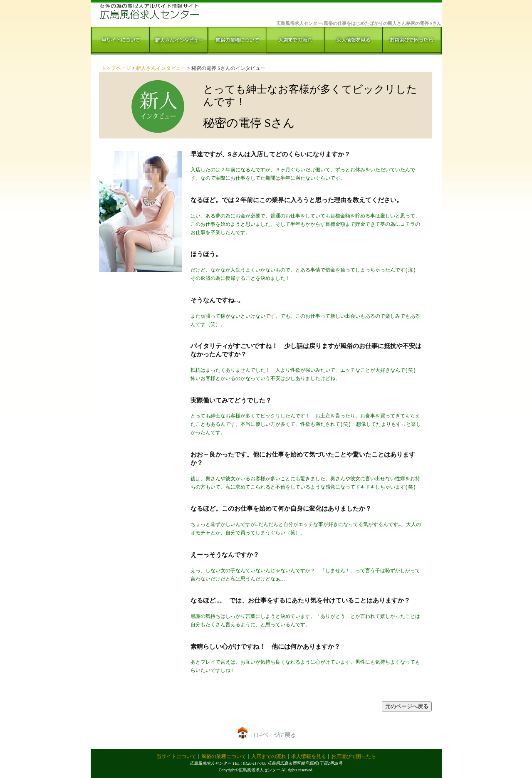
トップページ (117, 68)
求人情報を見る (309, 756)
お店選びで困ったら (354, 756)
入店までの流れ (269, 756)
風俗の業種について (224, 756)
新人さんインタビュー (162, 68)
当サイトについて (176, 756)
